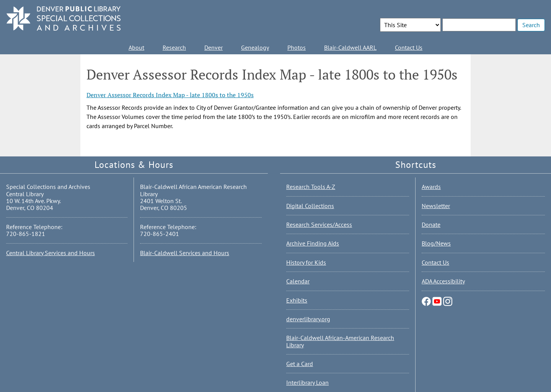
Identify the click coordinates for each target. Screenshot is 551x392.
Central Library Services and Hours (51, 253)
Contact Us (409, 47)
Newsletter (436, 206)
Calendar (298, 281)
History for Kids (306, 262)
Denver (214, 47)
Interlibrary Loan (307, 382)
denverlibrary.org (308, 319)
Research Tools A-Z (311, 187)
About (136, 47)
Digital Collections (310, 206)
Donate (431, 224)
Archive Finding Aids (313, 243)
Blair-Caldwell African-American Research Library (340, 341)
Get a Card (300, 364)
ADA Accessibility (443, 281)
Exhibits (297, 300)
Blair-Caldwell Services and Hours (185, 253)
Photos (297, 47)
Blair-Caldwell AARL (350, 47)
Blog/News (436, 243)
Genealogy (255, 47)
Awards (431, 187)
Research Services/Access (319, 224)
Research (174, 47)
